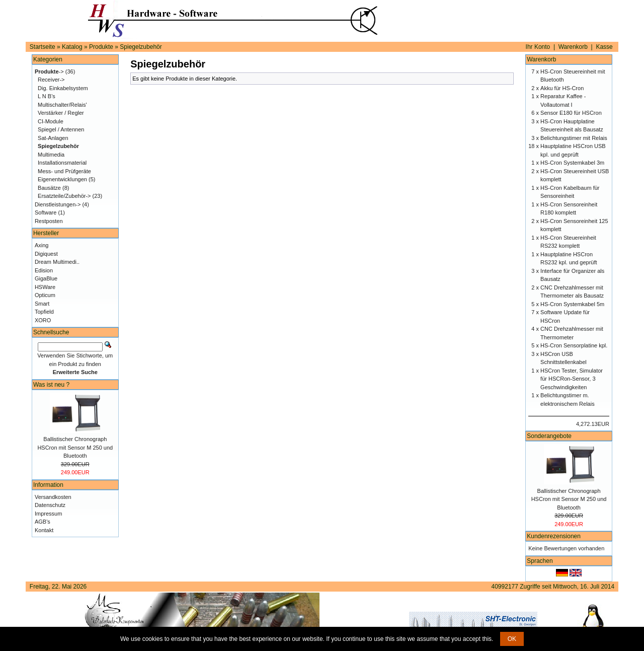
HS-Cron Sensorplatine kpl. (574, 345)
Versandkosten (53, 497)
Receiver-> (51, 80)
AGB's (43, 522)
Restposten (49, 221)
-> (49, 71)
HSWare (45, 287)
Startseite (43, 47)
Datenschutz (50, 505)
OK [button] (512, 639)
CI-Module (51, 121)
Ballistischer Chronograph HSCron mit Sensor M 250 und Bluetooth (75, 447)
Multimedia (51, 155)
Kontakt (44, 530)
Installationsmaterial (62, 163)
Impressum (48, 514)
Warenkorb (573, 47)
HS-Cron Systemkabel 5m (572, 304)
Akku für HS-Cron (562, 88)
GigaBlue (46, 278)
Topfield (44, 312)
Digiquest (46, 254)
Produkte (101, 47)
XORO (43, 320)
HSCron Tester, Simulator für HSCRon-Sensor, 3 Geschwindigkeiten (572, 379)
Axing (42, 245)
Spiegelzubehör (141, 47)
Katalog (72, 47)
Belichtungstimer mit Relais (574, 138)
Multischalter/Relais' (62, 105)
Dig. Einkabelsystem (63, 88)
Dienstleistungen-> (58, 204)
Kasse (604, 47)
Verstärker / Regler (61, 113)
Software (46, 212)
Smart (42, 304)
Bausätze (49, 188)
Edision (44, 270)
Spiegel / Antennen (61, 129)
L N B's (47, 96)
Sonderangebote (549, 436)
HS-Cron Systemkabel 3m (572, 163)
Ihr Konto (538, 47)
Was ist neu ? (51, 385)
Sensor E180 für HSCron (571, 113)
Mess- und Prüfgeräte (64, 171)
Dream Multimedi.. (57, 262)
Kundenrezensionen (554, 536)
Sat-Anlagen (53, 138)
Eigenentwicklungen (62, 179)
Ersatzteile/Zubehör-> (64, 196)
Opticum (45, 295)
